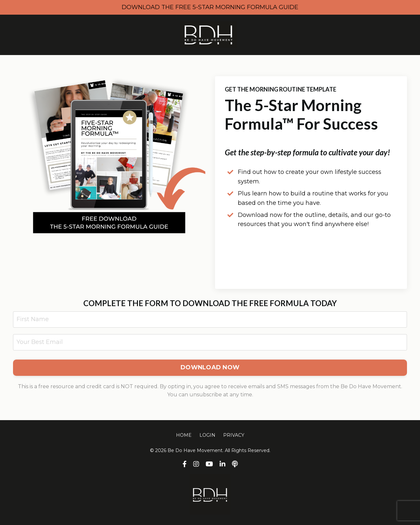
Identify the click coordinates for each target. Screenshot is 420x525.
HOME (184, 435)
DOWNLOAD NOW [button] (210, 367)
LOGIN (207, 435)
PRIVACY (234, 435)
